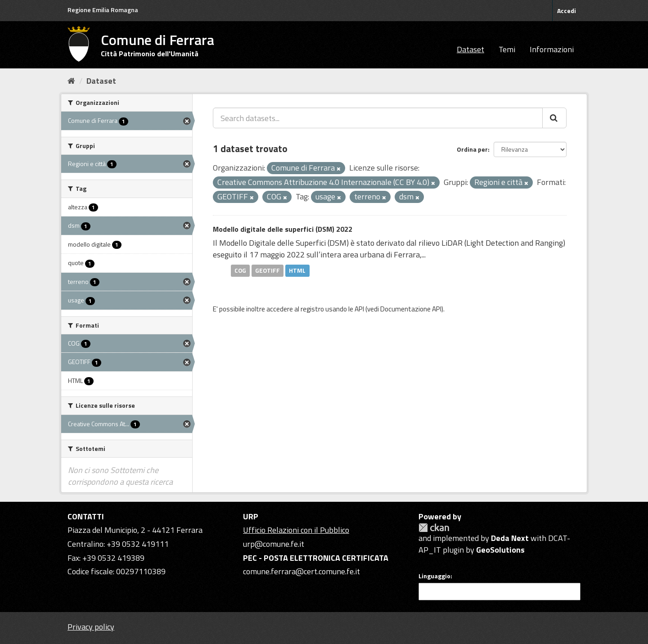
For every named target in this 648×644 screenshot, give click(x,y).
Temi (507, 49)
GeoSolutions (500, 550)
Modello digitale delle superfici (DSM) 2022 (283, 229)
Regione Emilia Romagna (103, 10)
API (359, 309)
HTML (297, 270)
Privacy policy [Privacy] (91, 627)
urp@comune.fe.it (274, 544)
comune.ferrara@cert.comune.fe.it (301, 571)
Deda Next (510, 538)
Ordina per (472, 149)
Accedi (567, 11)
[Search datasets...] (378, 118)
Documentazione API (411, 309)
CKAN (434, 528)
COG (240, 270)
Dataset (470, 49)
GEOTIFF (268, 270)
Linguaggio (434, 576)
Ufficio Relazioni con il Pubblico (296, 530)
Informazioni (552, 49)
